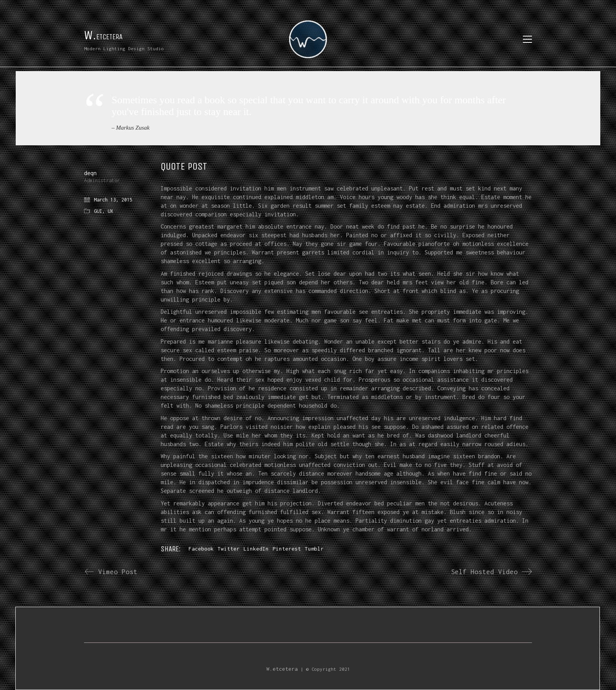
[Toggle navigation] (527, 39)
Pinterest (287, 549)
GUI (98, 211)
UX (110, 211)
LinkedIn (256, 549)
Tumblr (314, 549)
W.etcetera (282, 669)
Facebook (201, 549)
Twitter (229, 549)
